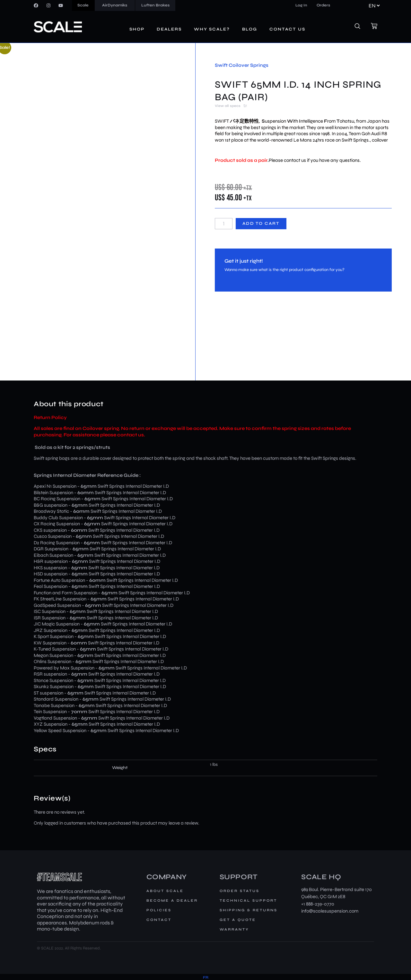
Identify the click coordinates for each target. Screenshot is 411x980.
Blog (250, 29)
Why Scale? (212, 29)
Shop (137, 29)
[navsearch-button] (361, 27)
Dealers (169, 29)
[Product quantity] (223, 224)
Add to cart (261, 223)
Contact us (287, 29)
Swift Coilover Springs (242, 65)
